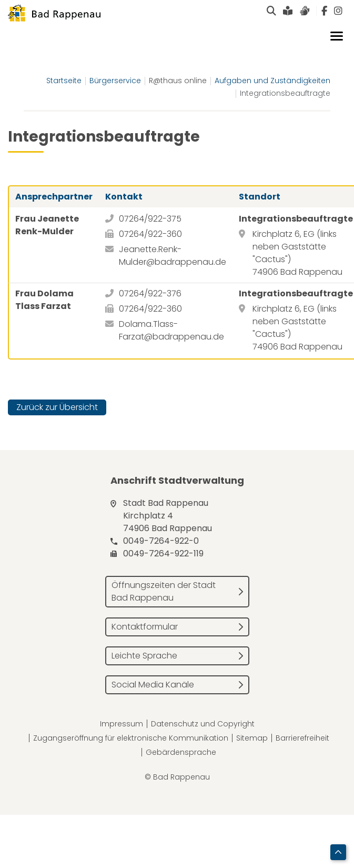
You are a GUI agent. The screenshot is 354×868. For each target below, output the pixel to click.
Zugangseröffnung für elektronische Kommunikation (131, 738)
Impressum (122, 724)
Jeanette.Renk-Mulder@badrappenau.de (173, 256)
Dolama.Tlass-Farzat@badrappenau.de (171, 330)
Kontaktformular (145, 627)
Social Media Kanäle (153, 685)
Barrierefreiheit (302, 738)
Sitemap (252, 738)
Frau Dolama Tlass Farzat (44, 300)
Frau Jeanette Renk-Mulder (47, 225)
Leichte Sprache (144, 656)
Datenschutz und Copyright (203, 724)
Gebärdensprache (181, 752)
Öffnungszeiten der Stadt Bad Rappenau (164, 591)
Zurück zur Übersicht (57, 407)
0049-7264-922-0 (161, 541)
